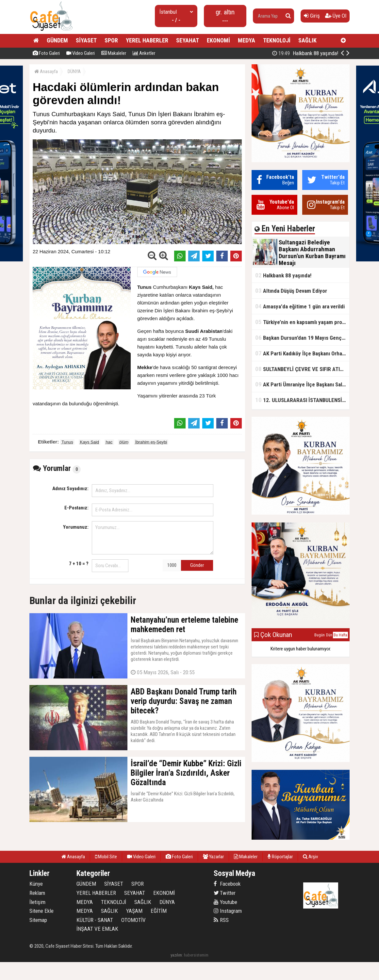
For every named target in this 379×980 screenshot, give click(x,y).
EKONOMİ (218, 40)
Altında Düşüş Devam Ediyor (291, 291)
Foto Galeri (46, 53)
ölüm (124, 442)
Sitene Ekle (41, 911)
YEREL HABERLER (147, 40)
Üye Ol (336, 16)
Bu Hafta (340, 635)
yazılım (176, 955)
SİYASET (86, 40)
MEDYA (247, 40)
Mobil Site (106, 857)
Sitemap (38, 920)
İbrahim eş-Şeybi (151, 442)
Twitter (225, 893)
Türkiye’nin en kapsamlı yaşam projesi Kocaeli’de (302, 322)
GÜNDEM (57, 40)
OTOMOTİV (133, 920)
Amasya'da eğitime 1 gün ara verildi (300, 306)
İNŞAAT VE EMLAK (97, 929)
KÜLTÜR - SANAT (95, 920)
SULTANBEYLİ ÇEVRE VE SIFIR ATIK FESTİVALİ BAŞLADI (302, 369)
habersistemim (196, 955)
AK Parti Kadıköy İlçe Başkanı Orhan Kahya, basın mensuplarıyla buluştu (302, 353)
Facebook (227, 884)
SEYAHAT (188, 40)
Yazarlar (213, 857)
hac (109, 442)
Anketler (144, 53)
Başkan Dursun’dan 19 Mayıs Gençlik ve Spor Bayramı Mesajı (302, 338)
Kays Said (90, 442)
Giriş (312, 16)
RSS (221, 920)
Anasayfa (46, 71)
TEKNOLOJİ (277, 40)
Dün (329, 635)
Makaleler (114, 53)
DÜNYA (74, 71)
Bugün (320, 635)
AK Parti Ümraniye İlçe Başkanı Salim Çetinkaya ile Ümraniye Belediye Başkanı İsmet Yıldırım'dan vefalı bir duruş (302, 384)
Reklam (37, 893)
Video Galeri (81, 53)
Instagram (228, 911)
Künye (36, 884)
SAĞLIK (307, 40)
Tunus (67, 442)
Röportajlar (280, 857)
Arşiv (310, 857)
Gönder (197, 565)
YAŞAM (134, 911)
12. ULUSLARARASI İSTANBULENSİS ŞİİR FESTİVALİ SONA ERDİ (302, 400)
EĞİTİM (159, 911)
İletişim (37, 902)
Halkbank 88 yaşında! (283, 275)
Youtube (225, 902)
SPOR (111, 40)
